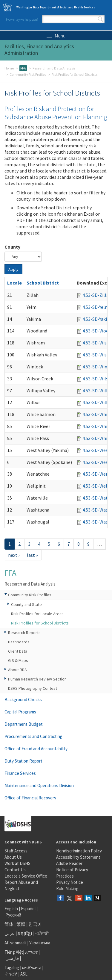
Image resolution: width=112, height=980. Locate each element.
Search (100, 19)
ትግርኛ (11, 974)
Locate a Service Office (26, 876)
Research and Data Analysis (54, 68)
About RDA (17, 670)
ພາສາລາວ (32, 968)
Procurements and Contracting (33, 736)
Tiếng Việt (14, 952)
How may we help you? (22, 19)
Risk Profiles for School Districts (40, 623)
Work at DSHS (17, 863)
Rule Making (67, 888)
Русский (13, 915)
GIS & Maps (18, 660)
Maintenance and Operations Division (39, 785)
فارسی (12, 958)
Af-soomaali (15, 943)
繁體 (21, 924)
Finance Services (20, 773)
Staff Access (16, 851)
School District (43, 283)
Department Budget (24, 724)
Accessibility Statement (78, 857)
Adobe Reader (69, 863)
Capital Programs (20, 712)
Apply (13, 269)
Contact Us (15, 870)
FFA (23, 68)
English (12, 909)
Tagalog (12, 968)
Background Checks (23, 700)
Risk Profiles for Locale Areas (37, 614)
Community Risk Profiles (28, 74)
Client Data (18, 651)
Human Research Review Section (37, 679)
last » (32, 555)
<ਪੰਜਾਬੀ (42, 933)
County (12, 247)
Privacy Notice (70, 882)
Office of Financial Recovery (30, 798)
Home (9, 68)
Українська (40, 943)
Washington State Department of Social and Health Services (56, 7)
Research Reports (24, 633)
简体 (9, 924)
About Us (13, 857)
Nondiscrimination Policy (79, 851)
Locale (14, 283)
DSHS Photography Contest (33, 688)
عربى (10, 933)
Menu (56, 36)
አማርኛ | (33, 952)
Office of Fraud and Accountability (36, 749)
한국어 (35, 924)
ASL (24, 974)
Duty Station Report (23, 761)
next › (14, 555)
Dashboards (19, 642)
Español (28, 909)
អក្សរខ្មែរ (25, 933)
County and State (26, 604)
